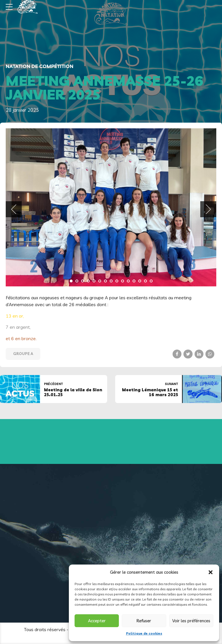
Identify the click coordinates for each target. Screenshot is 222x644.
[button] (211, 572)
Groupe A (23, 354)
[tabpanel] (111, 207)
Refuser (144, 621)
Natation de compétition (40, 66)
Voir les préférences (191, 621)
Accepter (97, 621)
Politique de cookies (144, 633)
